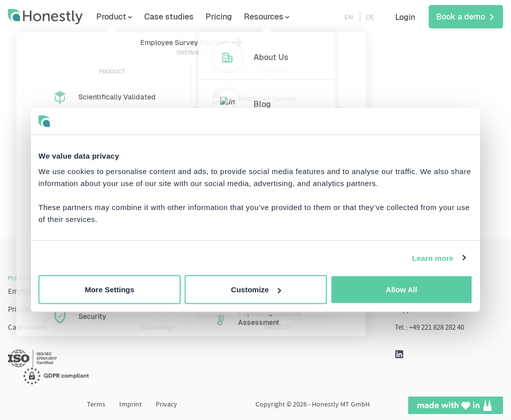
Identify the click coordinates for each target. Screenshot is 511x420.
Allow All (401, 290)
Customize (256, 290)
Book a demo (466, 17)
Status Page (157, 328)
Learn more (433, 258)
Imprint (130, 405)
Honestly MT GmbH (341, 405)
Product (127, 17)
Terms (96, 405)
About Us (277, 328)
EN (349, 17)
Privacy (166, 405)
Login (405, 17)
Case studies (185, 17)
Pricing (235, 17)
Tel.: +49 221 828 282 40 (429, 328)
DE (370, 17)
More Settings (110, 290)
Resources (280, 17)
